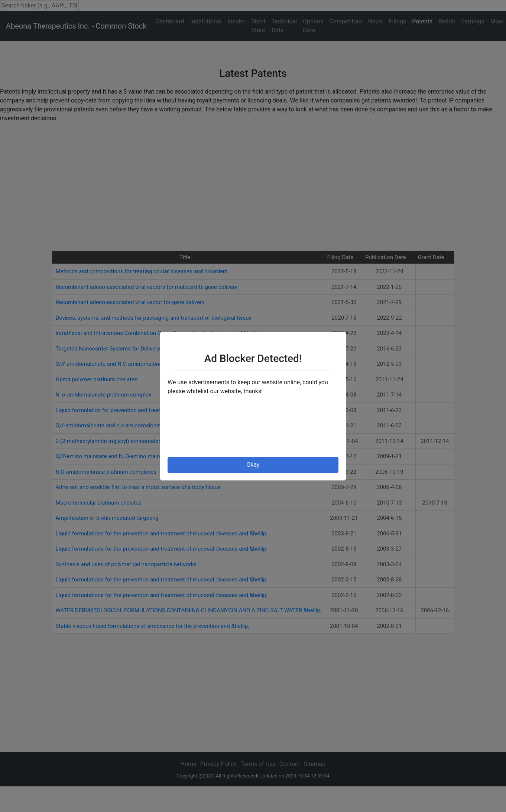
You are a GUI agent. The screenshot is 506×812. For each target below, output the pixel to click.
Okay (253, 465)
